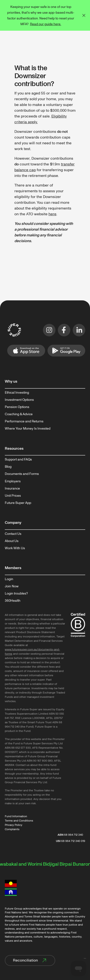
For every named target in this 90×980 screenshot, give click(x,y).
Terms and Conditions (19, 821)
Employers (13, 481)
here (52, 214)
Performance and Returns (24, 421)
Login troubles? (16, 594)
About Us (12, 541)
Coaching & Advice (19, 414)
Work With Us (15, 548)
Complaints (12, 829)
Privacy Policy (14, 825)
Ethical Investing (17, 393)
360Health (13, 601)
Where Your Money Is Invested (28, 429)
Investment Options (19, 400)
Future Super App (18, 503)
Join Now (12, 586)
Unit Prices (13, 496)
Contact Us (13, 534)
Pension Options (17, 407)
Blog (8, 467)
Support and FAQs (18, 460)
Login (9, 579)
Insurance (12, 489)
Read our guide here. (46, 24)
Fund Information (16, 816)
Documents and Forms (22, 474)
